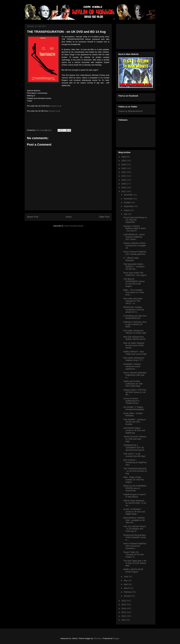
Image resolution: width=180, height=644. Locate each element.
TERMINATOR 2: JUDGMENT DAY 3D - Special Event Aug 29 (134, 448)
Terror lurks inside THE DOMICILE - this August (135, 274)
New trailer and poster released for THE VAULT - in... (133, 301)
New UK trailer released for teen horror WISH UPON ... (134, 345)
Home (69, 217)
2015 (124, 604)
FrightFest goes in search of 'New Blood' (134, 496)
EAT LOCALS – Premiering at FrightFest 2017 (135, 462)
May (126, 581)
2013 (124, 612)
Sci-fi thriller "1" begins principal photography (134, 408)
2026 (124, 157)
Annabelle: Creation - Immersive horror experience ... (133, 366)
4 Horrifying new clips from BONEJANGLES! (135, 317)
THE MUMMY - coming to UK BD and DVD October (135, 422)
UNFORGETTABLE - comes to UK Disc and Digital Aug (134, 431)
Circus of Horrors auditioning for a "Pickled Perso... (132, 401)
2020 (124, 180)
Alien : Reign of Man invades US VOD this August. (134, 480)
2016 (124, 601)
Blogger (116, 638)
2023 (124, 168)
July (126, 214)
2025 (124, 161)
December (129, 195)
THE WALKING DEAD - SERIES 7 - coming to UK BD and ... (134, 267)
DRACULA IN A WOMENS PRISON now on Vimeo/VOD (135, 488)
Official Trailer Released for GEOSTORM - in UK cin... (135, 503)
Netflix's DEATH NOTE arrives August (133, 571)
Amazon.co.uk (56, 106)
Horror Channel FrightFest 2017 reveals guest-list (135, 253)
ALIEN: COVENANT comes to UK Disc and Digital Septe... (134, 512)
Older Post (104, 217)
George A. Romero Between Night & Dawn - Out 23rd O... (135, 228)
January (128, 596)
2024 (124, 165)
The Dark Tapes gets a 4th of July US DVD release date (135, 563)
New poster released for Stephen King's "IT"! (134, 359)
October (128, 202)
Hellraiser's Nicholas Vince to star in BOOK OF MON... (135, 324)
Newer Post (33, 217)
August (127, 210)
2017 (124, 191)
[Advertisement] (131, 36)
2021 (124, 176)
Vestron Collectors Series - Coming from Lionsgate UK (135, 246)
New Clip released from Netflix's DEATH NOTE (134, 338)
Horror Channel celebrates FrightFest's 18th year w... (135, 375)
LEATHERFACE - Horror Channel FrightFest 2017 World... (134, 237)
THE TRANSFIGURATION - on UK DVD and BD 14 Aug (135, 471)
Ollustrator (98, 638)
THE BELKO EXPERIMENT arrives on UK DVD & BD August (134, 282)
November (129, 199)
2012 (124, 616)
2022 (124, 172)
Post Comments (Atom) (74, 226)
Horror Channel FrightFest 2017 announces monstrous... (135, 546)
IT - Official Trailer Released (131, 259)
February (128, 592)
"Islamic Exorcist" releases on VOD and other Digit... (135, 439)
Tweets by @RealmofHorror (131, 111)
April (126, 584)
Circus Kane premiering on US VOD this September (135, 220)
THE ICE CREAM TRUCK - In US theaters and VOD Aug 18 (135, 529)
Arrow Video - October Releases (133, 414)
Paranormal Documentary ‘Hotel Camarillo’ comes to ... (135, 537)
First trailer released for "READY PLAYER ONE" (135, 332)
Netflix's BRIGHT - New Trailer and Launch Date (135, 353)
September (129, 206)
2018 (124, 188)
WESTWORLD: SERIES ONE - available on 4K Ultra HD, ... (134, 520)
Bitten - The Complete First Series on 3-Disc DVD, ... (134, 292)
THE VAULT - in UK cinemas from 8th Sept (134, 455)
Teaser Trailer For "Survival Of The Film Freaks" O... (134, 555)
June (126, 577)
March (127, 588)
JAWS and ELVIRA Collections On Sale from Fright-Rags (133, 384)
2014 (124, 608)
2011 (124, 620)
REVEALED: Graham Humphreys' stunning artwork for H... (134, 310)
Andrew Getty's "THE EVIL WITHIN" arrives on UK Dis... (135, 392)
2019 (124, 184)
